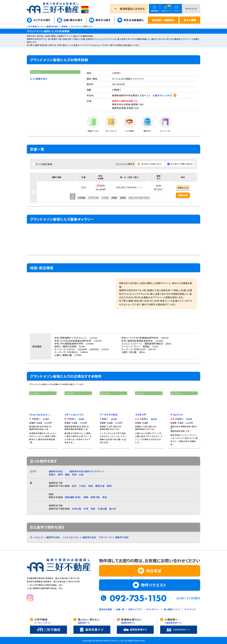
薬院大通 (100, 486)
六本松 (82, 486)
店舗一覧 (120, 609)
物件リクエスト (154, 585)
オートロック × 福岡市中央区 (45, 537)
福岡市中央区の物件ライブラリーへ (87, 471)
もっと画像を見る (39, 79)
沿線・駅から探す (73, 20)
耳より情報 (190, 20)
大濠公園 (102, 509)
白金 (81, 475)
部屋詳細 (183, 195)
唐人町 (113, 509)
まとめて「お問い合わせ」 (182, 164)
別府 (74, 486)
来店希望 (132, 9)
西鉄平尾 (95, 497)
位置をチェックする (162, 95)
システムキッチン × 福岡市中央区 (79, 537)
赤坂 (93, 509)
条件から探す (103, 20)
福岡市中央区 (56, 471)
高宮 (105, 497)
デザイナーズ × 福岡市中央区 (114, 537)
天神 (86, 509)
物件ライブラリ (135, 609)
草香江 (52, 475)
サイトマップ (191, 9)
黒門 (60, 475)
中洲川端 (77, 509)
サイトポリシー (153, 609)
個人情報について (172, 609)
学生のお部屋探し (134, 20)
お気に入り (183, 188)
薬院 (109, 486)
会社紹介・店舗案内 (163, 20)
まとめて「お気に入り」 (152, 164)
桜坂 (74, 475)
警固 (67, 475)
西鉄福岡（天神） (73, 497)
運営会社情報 (105, 609)
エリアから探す (42, 20)
